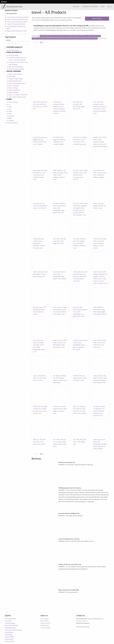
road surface (77, 142)
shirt (41, 440)
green (35, 102)
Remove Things (13, 88)
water (95, 102)
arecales (96, 248)
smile (78, 102)
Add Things (12, 76)
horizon (42, 177)
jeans (61, 307)
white (99, 203)
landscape (62, 111)
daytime (39, 203)
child (10, 107)
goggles (55, 140)
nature (35, 206)
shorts (39, 102)
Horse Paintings (9, 637)
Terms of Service (45, 623)
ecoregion (56, 104)
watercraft (76, 276)
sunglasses (56, 107)
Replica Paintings (13, 92)
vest (78, 241)
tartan (38, 442)
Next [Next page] (42, 42)
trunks (81, 173)
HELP (103, 7)
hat (37, 104)
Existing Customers (82, 621)
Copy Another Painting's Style (17, 97)
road (80, 144)
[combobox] (18, 43)
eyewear (56, 144)
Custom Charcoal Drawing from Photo (18, 17)
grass (75, 109)
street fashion (77, 137)
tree (46, 137)
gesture (63, 140)
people (84, 144)
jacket (55, 175)
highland (82, 241)
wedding (11, 120)
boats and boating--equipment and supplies (80, 206)
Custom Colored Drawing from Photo (17, 19)
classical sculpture (98, 411)
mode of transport (98, 283)
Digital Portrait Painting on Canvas (17, 31)
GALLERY (76, 7)
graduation (36, 246)
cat (9, 104)
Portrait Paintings (13, 55)
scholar (35, 241)
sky (60, 102)
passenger (96, 146)
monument (99, 409)
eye (54, 442)
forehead (76, 376)
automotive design (99, 142)
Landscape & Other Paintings (13, 630)
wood (84, 215)
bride (79, 349)
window (96, 137)
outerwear (60, 170)
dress (40, 409)
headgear (61, 144)
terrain (55, 109)
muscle (39, 272)
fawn (95, 175)
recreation (82, 411)
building (84, 137)
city (103, 409)
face (74, 102)
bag (45, 142)
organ (65, 409)
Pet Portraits (8, 621)
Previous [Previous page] (36, 42)
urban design (57, 382)
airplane (79, 215)
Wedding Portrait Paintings (16, 69)
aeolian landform (82, 413)
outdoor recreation (99, 281)
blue (40, 173)
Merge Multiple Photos (15, 81)
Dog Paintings (9, 632)
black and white (13, 102)
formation (56, 113)
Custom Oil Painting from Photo (16, 24)
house (10, 114)
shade (95, 246)
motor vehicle (102, 137)
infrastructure (77, 140)
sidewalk (76, 144)
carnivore (100, 173)
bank (42, 380)
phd (38, 248)
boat (78, 281)
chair (83, 140)
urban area (39, 107)
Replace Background (14, 90)
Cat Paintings (9, 635)
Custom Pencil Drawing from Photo (17, 22)
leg (40, 137)
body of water (102, 279)
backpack (40, 144)
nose (60, 406)
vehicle (95, 140)
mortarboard (37, 239)
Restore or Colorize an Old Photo (18, 95)
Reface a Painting (13, 86)
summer (64, 279)
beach (99, 109)
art (94, 409)
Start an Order (97, 19)
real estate (11, 116)
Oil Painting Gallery (11, 619)
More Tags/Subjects (12, 123)
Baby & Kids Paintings (11, 625)
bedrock (62, 104)
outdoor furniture (38, 142)
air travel (100, 144)
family (10, 111)
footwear (36, 137)
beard (95, 144)
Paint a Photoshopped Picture (17, 83)
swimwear (76, 177)
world (61, 137)
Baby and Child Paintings (16, 67)
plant (43, 137)
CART (110, 7)
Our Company (45, 619)
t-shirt (39, 444)
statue (97, 406)
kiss (102, 203)
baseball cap (42, 104)
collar (100, 140)
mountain (56, 102)
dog (10, 109)
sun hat (39, 206)
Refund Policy (45, 625)
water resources (41, 376)
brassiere (76, 179)
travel (43, 102)
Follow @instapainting (83, 627)
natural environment (99, 310)
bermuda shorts (78, 175)
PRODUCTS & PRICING (90, 7)
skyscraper (36, 345)
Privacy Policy (45, 621)
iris (74, 380)
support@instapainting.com (95, 619)
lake (43, 208)
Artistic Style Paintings (15, 74)
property (56, 409)
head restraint (103, 146)
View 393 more (102, 38)
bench (83, 316)
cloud (99, 102)
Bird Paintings (9, 639)
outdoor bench (77, 310)
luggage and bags (38, 140)
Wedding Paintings (10, 628)
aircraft (75, 210)
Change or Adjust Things (16, 79)
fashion (43, 274)
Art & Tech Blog (45, 628)
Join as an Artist (9, 641)
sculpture (103, 406)
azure (41, 307)
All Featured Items (14, 50)
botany (44, 378)
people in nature (58, 343)
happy (83, 107)
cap (59, 140)
